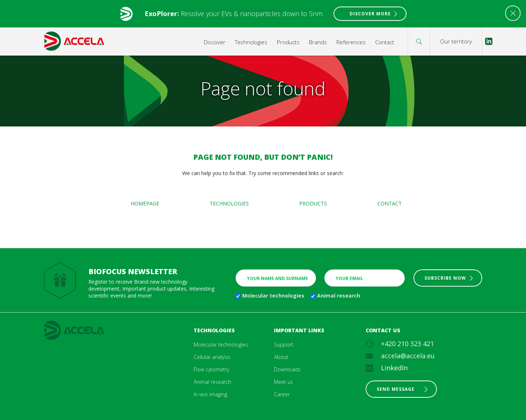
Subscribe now (445, 278)
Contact (385, 42)
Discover (215, 42)
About (281, 357)
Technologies (251, 42)
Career (282, 394)
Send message (396, 389)
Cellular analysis (212, 357)
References (351, 42)
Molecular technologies (273, 296)
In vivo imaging (210, 394)
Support (284, 345)
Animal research (339, 296)
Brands (318, 42)
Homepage (145, 203)
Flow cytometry (211, 369)
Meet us (283, 382)
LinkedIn (394, 368)
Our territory (456, 41)
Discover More (370, 14)
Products (288, 42)
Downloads (287, 369)
